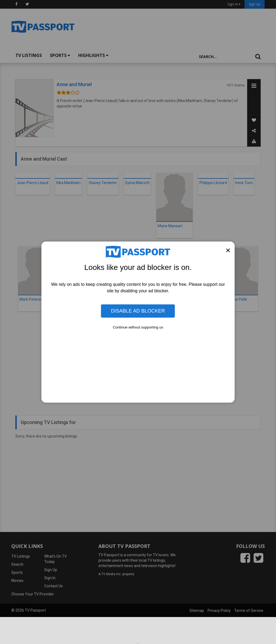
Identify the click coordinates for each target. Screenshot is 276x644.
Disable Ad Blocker (138, 311)
